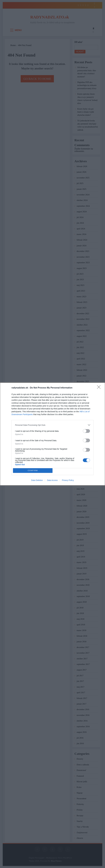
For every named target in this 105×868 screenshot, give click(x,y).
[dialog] (52, 434)
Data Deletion (37, 480)
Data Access (52, 480)
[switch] (86, 431)
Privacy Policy (68, 480)
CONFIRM (33, 471)
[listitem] (52, 425)
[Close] (100, 388)
